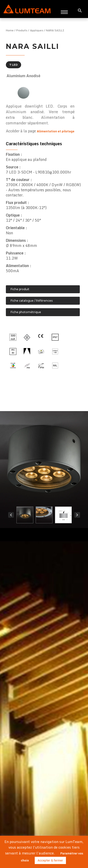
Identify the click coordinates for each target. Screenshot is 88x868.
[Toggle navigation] (64, 12)
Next (77, 515)
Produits (22, 30)
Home (10, 30)
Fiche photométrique (26, 312)
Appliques (37, 30)
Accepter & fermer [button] (50, 860)
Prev (11, 515)
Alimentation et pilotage (56, 131)
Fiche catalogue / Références (32, 301)
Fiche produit (20, 289)
